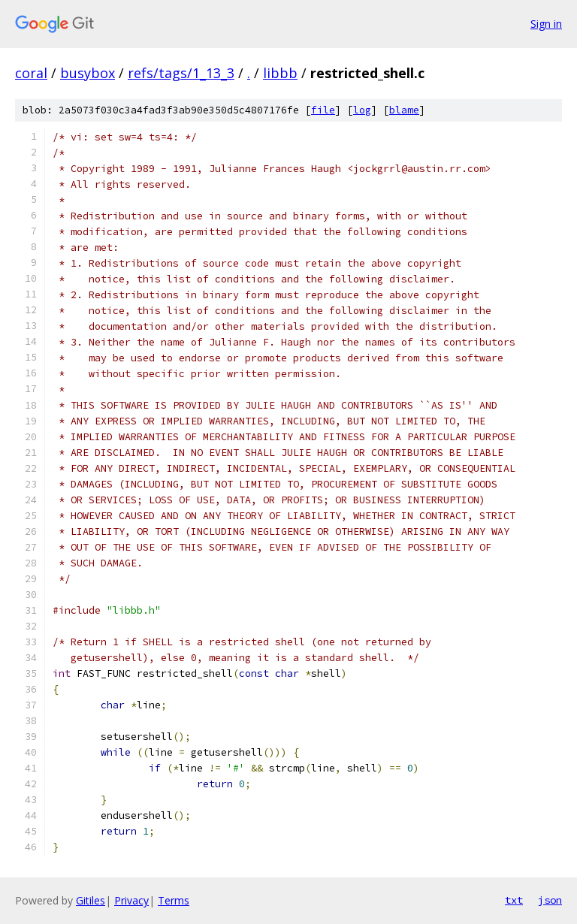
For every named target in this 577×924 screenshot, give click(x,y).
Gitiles (91, 900)
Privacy (131, 900)
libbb (280, 73)
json (550, 900)
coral (31, 73)
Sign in (546, 24)
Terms (174, 900)
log (362, 110)
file (323, 110)
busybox (88, 73)
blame (404, 110)
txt (514, 900)
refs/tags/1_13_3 (181, 73)
